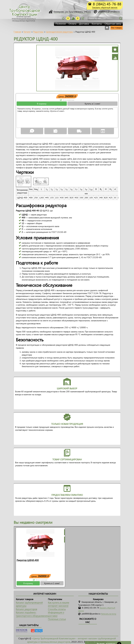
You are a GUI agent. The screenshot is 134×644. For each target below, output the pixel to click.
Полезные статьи (57, 619)
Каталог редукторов (26, 609)
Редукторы (38, 32)
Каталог (27, 32)
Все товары (117, 28)
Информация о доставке (56, 614)
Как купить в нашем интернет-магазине (59, 604)
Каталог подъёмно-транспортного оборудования (32, 614)
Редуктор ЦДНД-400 (28, 560)
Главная (17, 32)
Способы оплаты (57, 609)
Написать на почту (109, 614)
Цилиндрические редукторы (59, 32)
